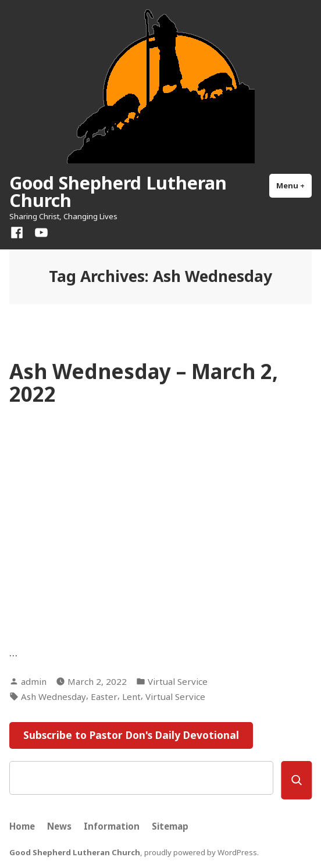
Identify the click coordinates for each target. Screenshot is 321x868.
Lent (131, 696)
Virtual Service (178, 681)
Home (22, 826)
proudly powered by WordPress (201, 852)
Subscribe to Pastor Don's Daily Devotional (131, 735)
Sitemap (170, 826)
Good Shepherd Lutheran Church (118, 191)
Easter (104, 696)
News (59, 826)
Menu (294, 185)
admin (34, 681)
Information (112, 826)
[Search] (296, 780)
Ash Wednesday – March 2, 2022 (144, 383)
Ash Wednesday (53, 696)
